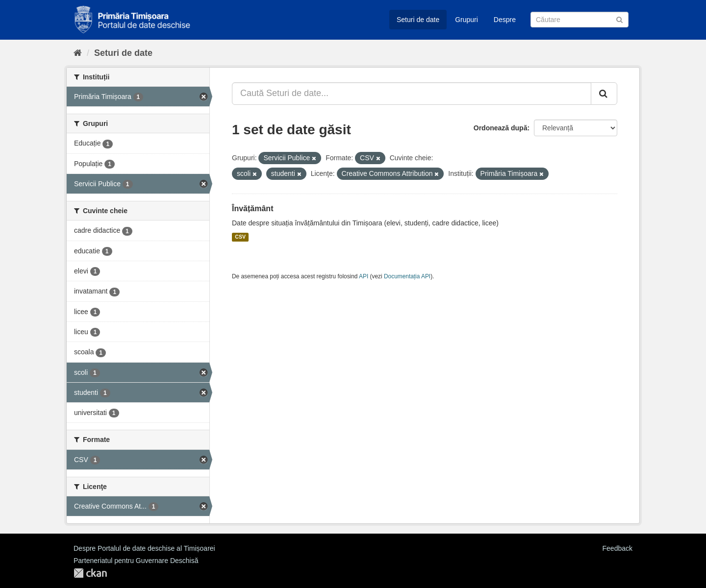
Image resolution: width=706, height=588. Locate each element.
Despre (505, 20)
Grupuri (466, 20)
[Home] (78, 53)
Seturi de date (418, 20)
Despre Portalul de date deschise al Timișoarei (144, 548)
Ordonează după (501, 128)
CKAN (90, 573)
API (364, 276)
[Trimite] (619, 19)
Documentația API (407, 276)
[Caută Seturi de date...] (412, 94)
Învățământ (252, 208)
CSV (240, 237)
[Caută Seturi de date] (580, 20)
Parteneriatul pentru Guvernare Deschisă (136, 561)
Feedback (618, 548)
